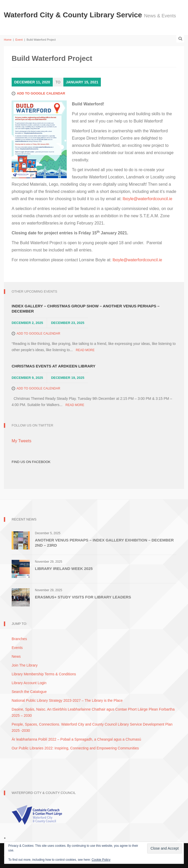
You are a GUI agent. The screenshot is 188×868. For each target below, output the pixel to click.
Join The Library (25, 665)
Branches (19, 639)
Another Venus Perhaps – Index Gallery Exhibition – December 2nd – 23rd (104, 543)
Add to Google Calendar (41, 93)
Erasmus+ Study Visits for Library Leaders (83, 597)
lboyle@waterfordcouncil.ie (148, 199)
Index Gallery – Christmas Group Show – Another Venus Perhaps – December (86, 309)
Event (19, 40)
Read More (85, 350)
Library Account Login (29, 683)
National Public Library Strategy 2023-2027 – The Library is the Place (67, 700)
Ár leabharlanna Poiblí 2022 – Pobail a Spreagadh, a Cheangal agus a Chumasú (76, 739)
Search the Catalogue (29, 692)
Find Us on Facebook (31, 462)
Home (8, 40)
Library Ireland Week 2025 (64, 569)
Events (17, 648)
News (16, 656)
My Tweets (21, 441)
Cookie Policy (101, 860)
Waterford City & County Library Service (74, 15)
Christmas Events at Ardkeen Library (54, 366)
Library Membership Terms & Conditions (44, 674)
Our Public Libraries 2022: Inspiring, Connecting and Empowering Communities (75, 748)
